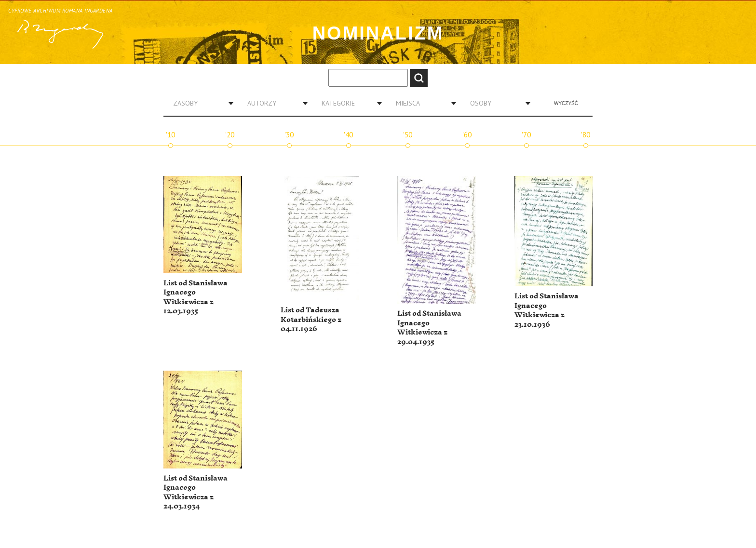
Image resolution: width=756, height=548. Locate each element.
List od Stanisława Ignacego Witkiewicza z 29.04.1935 (429, 328)
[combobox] (200, 103)
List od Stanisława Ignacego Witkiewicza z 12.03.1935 (196, 297)
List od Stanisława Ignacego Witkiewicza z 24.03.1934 (196, 493)
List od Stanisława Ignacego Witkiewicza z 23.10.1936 (547, 310)
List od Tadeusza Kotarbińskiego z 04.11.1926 (311, 320)
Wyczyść (566, 103)
